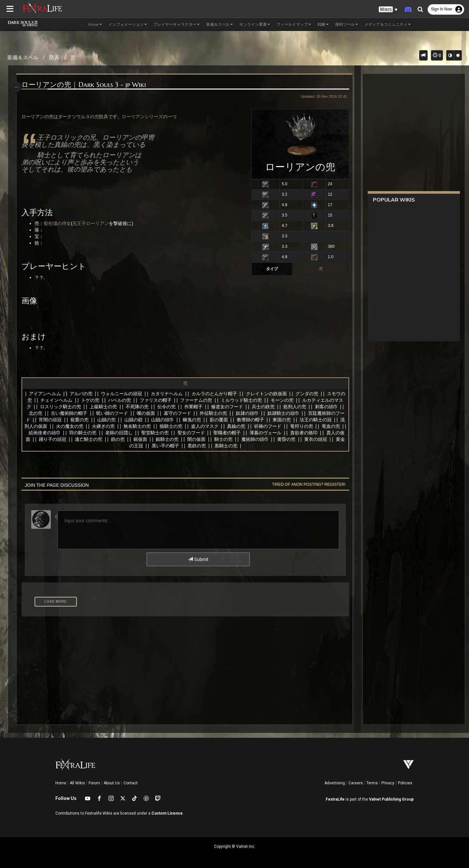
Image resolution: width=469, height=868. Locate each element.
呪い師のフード (124, 413)
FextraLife (335, 799)
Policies (405, 783)
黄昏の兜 (320, 439)
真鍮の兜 (258, 426)
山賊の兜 (122, 420)
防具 (54, 57)
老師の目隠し (148, 433)
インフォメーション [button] (128, 24)
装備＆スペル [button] (220, 24)
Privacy (388, 783)
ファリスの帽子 (160, 400)
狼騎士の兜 (193, 426)
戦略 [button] (323, 24)
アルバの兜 (83, 394)
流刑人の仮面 (55, 426)
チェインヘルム (61, 400)
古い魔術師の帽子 (81, 413)
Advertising (335, 783)
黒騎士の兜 (244, 446)
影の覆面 (234, 420)
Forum (94, 783)
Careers (356, 783)
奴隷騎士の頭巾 (295, 413)
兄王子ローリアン (93, 223)
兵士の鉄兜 (270, 407)
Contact (131, 783)
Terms (372, 783)
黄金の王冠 (149, 446)
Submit (198, 559)
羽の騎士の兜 (112, 433)
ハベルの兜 (124, 400)
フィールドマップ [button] (294, 24)
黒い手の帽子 (183, 446)
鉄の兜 (151, 439)
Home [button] (95, 24)
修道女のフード (234, 407)
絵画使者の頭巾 (73, 433)
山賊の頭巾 (178, 420)
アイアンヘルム (47, 394)
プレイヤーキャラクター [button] (177, 24)
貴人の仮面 (52, 439)
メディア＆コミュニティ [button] (388, 24)
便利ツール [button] (347, 24)
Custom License (167, 813)
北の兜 (47, 413)
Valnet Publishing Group (391, 799)
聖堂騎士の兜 (184, 433)
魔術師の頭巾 (288, 439)
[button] (388, 10)
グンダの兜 (309, 394)
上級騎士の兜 (111, 407)
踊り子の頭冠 (86, 439)
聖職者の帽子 (256, 433)
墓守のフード (189, 413)
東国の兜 (297, 420)
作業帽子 (201, 407)
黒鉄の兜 (215, 446)
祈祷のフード (290, 426)
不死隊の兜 (144, 407)
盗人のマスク (227, 426)
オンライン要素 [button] (255, 24)
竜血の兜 (39, 433)
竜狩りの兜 (323, 426)
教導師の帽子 (266, 420)
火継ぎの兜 (125, 426)
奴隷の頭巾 (259, 413)
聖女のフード (220, 433)
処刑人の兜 (302, 407)
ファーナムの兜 (200, 400)
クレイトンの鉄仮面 (268, 394)
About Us (112, 783)
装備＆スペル (23, 57)
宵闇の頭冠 (66, 420)
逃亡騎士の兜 (122, 439)
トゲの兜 (94, 400)
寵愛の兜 (95, 420)
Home (61, 783)
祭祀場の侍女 (60, 223)
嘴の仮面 (158, 413)
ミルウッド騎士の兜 (246, 400)
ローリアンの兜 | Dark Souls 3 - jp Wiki (86, 85)
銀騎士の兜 (201, 439)
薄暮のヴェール (294, 433)
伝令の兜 (174, 407)
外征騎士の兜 (225, 413)
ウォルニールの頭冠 (123, 394)
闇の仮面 (230, 439)
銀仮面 (174, 439)
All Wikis (77, 783)
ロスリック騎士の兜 (68, 407)
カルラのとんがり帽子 (216, 394)
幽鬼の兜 (207, 420)
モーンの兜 (286, 400)
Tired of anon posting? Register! (306, 484)
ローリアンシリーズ (145, 117)
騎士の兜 (257, 439)
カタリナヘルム (169, 394)
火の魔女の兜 (92, 426)
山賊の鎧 (149, 420)
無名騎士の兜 (159, 426)
